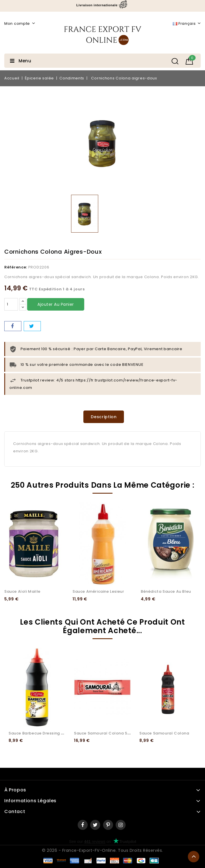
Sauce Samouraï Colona (164, 733)
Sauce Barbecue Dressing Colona (42, 733)
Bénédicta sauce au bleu (166, 591)
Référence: (16, 267)
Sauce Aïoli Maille (22, 591)
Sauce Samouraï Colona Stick (104, 733)
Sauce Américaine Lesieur (98, 591)
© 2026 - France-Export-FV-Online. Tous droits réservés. (102, 850)
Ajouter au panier (56, 304)
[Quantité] (11, 304)
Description (104, 417)
